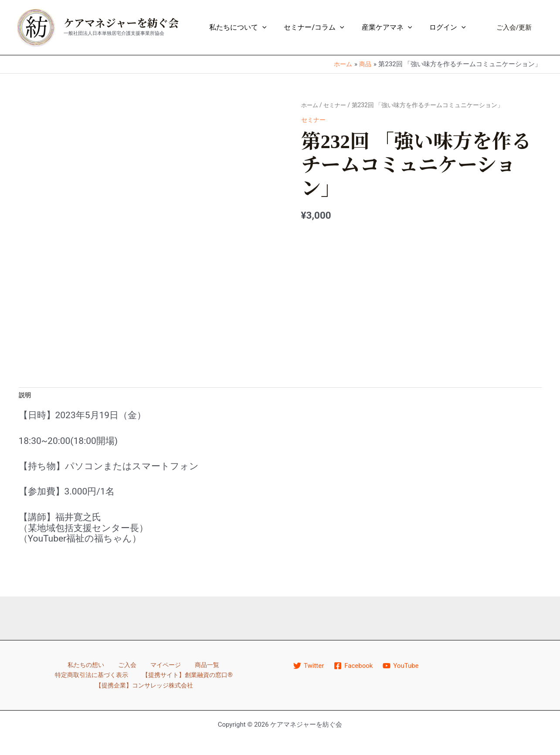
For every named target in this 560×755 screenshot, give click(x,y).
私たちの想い (44, 666)
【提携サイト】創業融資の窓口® (87, 677)
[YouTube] (402, 667)
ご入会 (83, 666)
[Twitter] (309, 667)
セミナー (337, 105)
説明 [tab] (25, 396)
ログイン (449, 27)
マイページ (118, 666)
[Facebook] (354, 667)
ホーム (310, 105)
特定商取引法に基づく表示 (219, 666)
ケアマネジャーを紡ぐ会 (121, 24)
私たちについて (250, 27)
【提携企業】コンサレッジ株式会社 (200, 677)
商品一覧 (156, 666)
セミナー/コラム (322, 27)
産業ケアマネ (392, 27)
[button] (514, 28)
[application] (275, 27)
